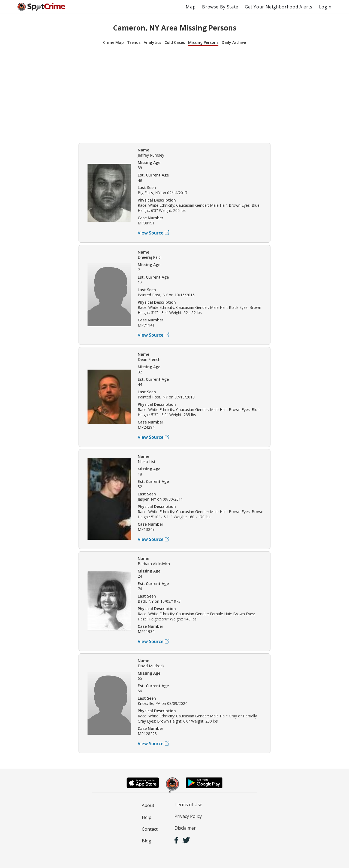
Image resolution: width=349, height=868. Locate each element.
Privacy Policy (188, 816)
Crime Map (113, 42)
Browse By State (220, 7)
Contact (150, 829)
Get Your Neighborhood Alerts (279, 7)
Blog (147, 841)
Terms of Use (188, 805)
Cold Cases (175, 42)
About (148, 805)
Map (191, 7)
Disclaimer (185, 828)
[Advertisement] (174, 94)
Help (147, 817)
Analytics (152, 42)
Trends (134, 42)
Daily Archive (234, 42)
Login (325, 7)
